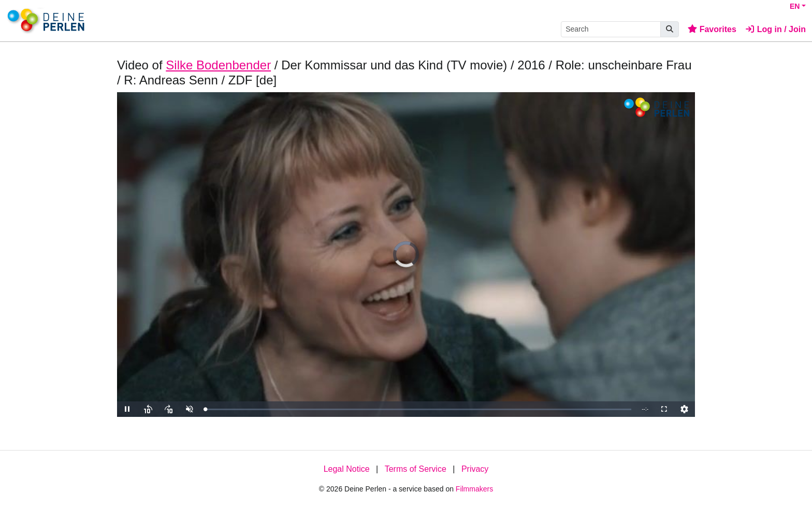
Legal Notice (347, 469)
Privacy (475, 469)
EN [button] (795, 6)
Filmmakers (474, 489)
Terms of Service (416, 469)
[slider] (418, 409)
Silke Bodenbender (218, 65)
